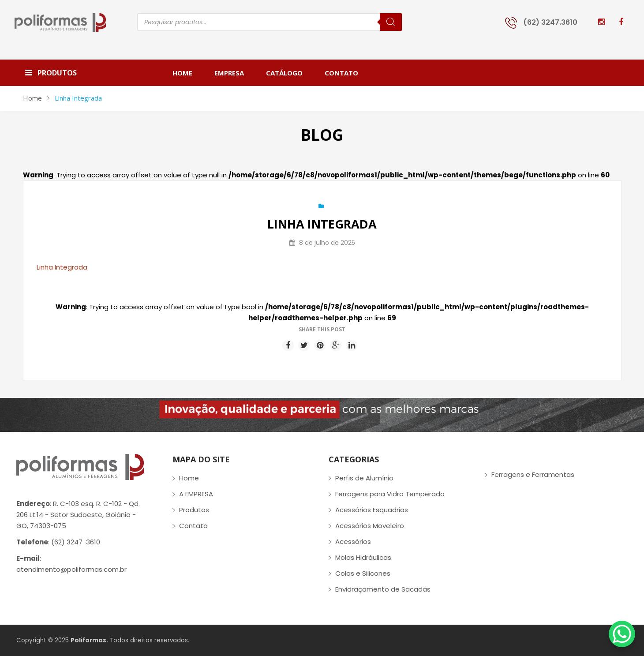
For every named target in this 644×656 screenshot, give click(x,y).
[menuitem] (188, 73)
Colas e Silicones (363, 573)
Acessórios (353, 542)
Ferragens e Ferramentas (533, 474)
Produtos (194, 510)
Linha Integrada (62, 267)
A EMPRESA (196, 494)
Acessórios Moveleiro (370, 526)
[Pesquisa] (391, 22)
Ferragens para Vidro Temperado (390, 494)
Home (32, 98)
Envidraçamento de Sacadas (383, 589)
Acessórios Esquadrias (372, 510)
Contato (193, 526)
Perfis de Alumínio (364, 478)
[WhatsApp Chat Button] (622, 634)
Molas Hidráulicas (363, 557)
